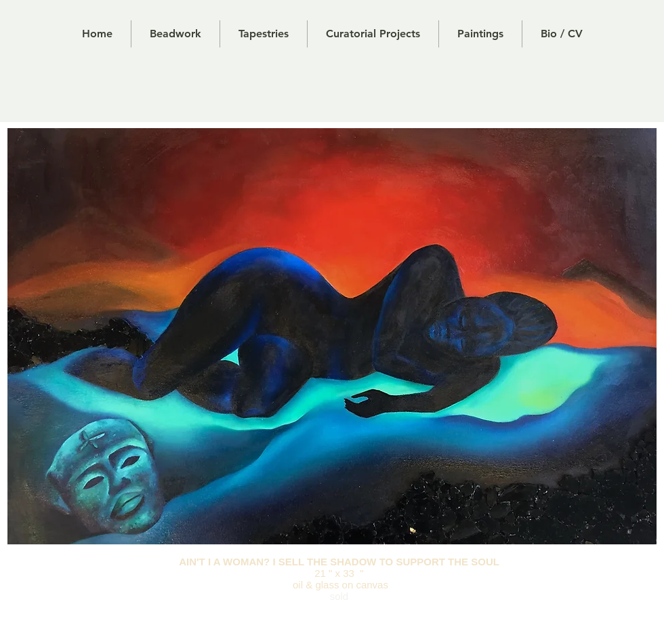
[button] (264, 34)
